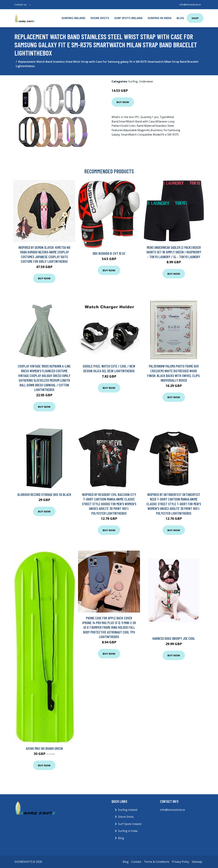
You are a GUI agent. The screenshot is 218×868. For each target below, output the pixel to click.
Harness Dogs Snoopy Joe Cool (174, 638)
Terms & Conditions (157, 862)
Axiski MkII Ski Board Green (44, 748)
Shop (195, 18)
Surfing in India (160, 18)
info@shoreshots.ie (190, 5)
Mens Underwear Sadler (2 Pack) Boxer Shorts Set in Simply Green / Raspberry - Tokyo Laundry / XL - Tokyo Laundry (174, 252)
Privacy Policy (181, 862)
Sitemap (197, 862)
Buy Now (123, 102)
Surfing (133, 81)
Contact (136, 862)
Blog (180, 18)
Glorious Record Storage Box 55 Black (44, 494)
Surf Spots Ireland (128, 18)
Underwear (146, 81)
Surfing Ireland (73, 18)
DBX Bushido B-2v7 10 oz (109, 253)
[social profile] (30, 5)
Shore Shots (100, 18)
